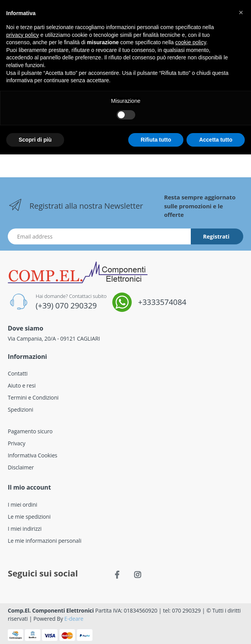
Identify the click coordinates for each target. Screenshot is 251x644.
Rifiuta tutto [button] (156, 140)
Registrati (216, 236)
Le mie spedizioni (29, 517)
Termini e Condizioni (33, 397)
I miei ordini (23, 505)
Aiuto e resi (22, 385)
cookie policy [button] (191, 42)
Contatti (18, 373)
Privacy (17, 443)
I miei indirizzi (25, 529)
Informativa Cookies (32, 455)
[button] (241, 12)
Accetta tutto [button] (216, 140)
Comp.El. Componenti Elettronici (51, 610)
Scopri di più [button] (35, 140)
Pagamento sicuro (30, 431)
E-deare (74, 619)
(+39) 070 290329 (66, 306)
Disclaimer (21, 467)
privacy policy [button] (23, 35)
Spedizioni (20, 409)
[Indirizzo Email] (99, 236)
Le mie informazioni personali (44, 541)
